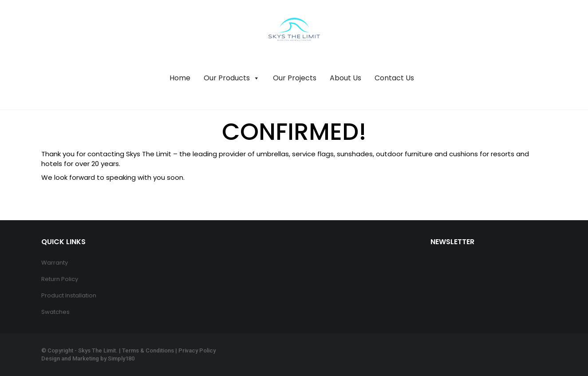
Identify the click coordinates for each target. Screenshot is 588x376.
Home (180, 78)
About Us (345, 78)
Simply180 (121, 358)
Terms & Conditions (148, 350)
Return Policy (60, 279)
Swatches (55, 312)
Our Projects (295, 78)
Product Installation (69, 295)
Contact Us (394, 78)
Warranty (55, 263)
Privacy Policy (197, 350)
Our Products (232, 78)
